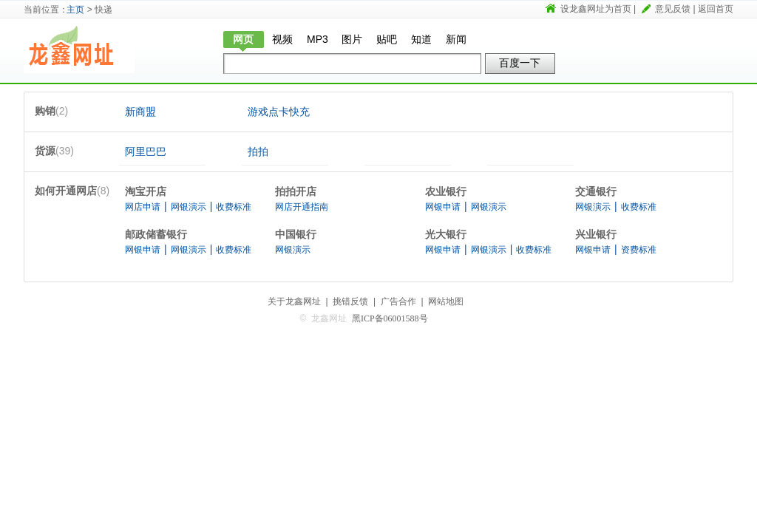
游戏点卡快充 (279, 112)
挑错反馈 (350, 301)
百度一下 (520, 63)
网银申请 (443, 207)
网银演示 (189, 207)
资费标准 (639, 250)
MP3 (318, 39)
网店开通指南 (302, 207)
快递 (172, 50)
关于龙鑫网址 (294, 301)
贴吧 (387, 39)
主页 (75, 10)
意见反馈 (673, 9)
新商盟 (140, 112)
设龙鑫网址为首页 (596, 9)
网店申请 (143, 207)
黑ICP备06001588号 (390, 318)
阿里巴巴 (146, 151)
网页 (243, 39)
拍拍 (258, 151)
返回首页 (716, 9)
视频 (282, 39)
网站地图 (446, 301)
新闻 (456, 39)
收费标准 (234, 207)
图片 (352, 39)
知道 (421, 39)
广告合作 (398, 301)
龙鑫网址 (79, 50)
